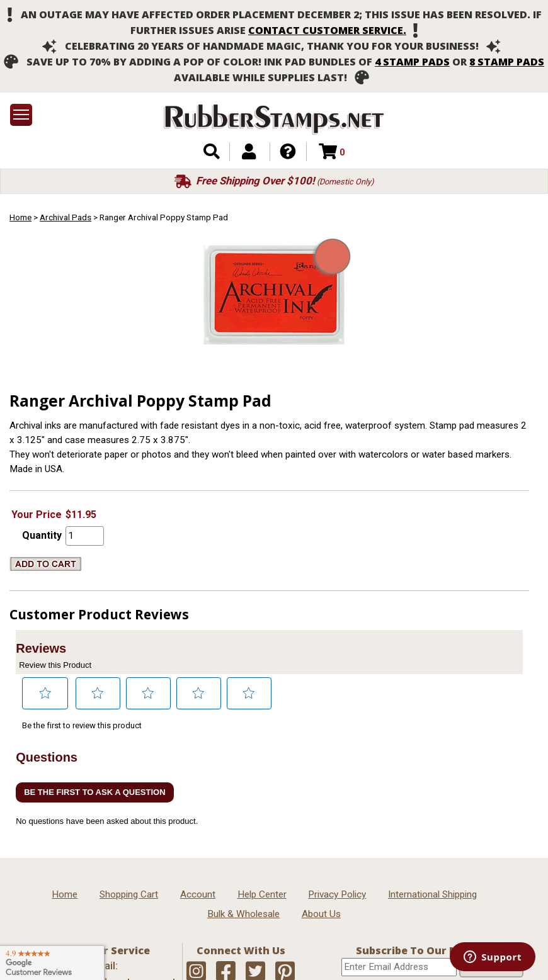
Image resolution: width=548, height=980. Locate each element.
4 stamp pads (412, 62)
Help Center (262, 894)
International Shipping (432, 894)
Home (20, 217)
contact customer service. (327, 30)
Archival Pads (66, 217)
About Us (321, 914)
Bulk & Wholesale (243, 914)
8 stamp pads (507, 62)
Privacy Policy (337, 894)
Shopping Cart (129, 894)
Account (198, 894)
